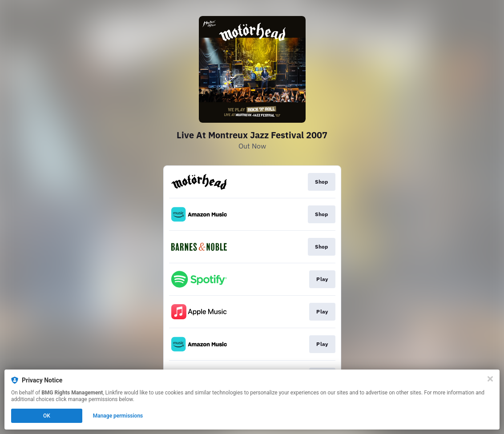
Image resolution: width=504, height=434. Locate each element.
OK (47, 416)
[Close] (490, 379)
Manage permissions (118, 416)
